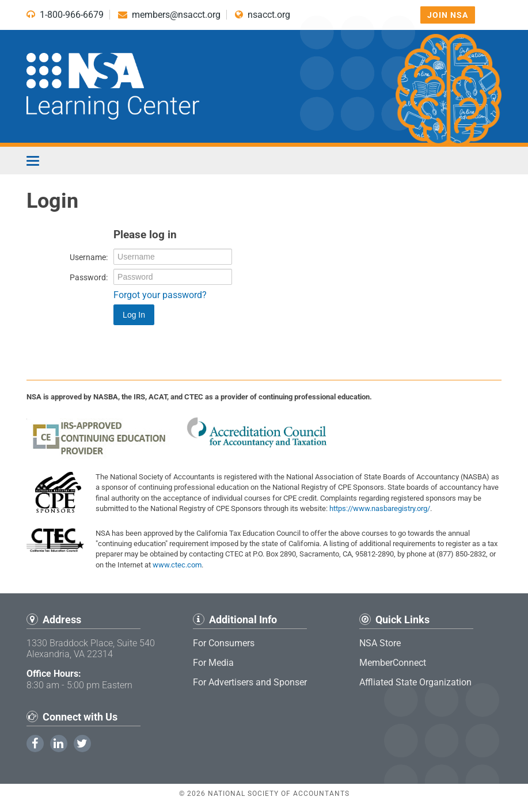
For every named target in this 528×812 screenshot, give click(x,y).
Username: (89, 257)
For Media (213, 663)
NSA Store (380, 643)
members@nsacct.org (169, 15)
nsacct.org (263, 15)
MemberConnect (393, 663)
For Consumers (224, 643)
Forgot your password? (160, 295)
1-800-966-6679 (65, 15)
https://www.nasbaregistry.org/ (380, 508)
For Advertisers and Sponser (250, 682)
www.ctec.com (177, 565)
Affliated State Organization (415, 682)
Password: (89, 277)
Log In (134, 315)
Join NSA (448, 15)
